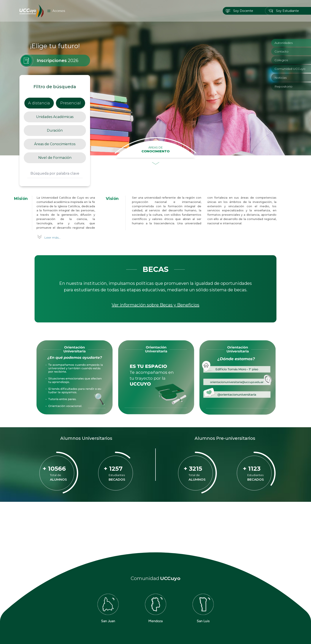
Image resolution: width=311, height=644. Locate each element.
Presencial (71, 103)
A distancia (39, 103)
